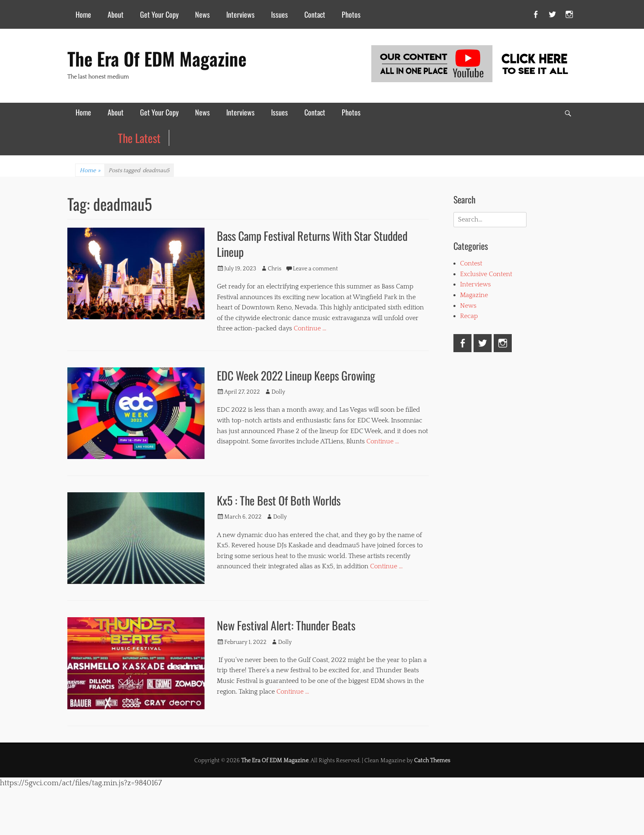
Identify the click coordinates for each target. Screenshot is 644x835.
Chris (275, 269)
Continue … (310, 328)
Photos (351, 14)
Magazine (474, 295)
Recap (469, 316)
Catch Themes (432, 761)
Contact (315, 14)
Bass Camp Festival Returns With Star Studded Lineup (312, 244)
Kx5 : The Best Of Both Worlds (279, 500)
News (202, 14)
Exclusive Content (486, 274)
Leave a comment (315, 269)
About (116, 14)
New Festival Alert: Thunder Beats (286, 625)
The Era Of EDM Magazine (157, 59)
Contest (471, 263)
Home (83, 14)
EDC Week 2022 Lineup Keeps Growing (296, 375)
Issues (279, 14)
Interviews (240, 14)
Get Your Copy (159, 14)
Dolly (278, 392)
